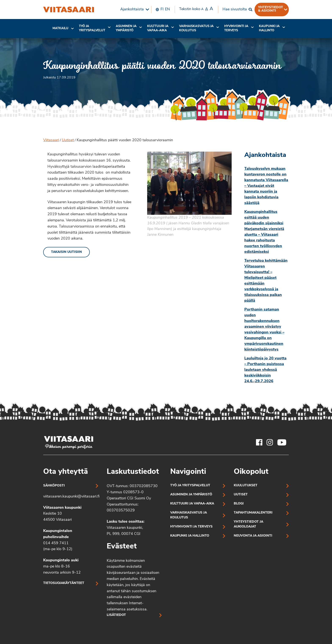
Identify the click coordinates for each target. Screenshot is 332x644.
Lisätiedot (116, 615)
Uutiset (68, 140)
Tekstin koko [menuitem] (196, 9)
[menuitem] (134, 10)
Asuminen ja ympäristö (126, 28)
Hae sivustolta (235, 9)
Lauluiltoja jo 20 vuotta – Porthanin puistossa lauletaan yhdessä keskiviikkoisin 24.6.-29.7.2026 (265, 370)
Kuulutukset (246, 486)
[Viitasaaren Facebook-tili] (259, 442)
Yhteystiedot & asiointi (271, 9)
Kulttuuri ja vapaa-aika (158, 28)
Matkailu (60, 28)
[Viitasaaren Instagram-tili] (270, 442)
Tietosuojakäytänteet (64, 583)
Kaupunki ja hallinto (269, 28)
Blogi (239, 504)
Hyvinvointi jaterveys (236, 28)
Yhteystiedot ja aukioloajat (248, 524)
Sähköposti (54, 486)
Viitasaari (51, 140)
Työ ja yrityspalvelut (92, 28)
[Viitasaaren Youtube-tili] (282, 442)
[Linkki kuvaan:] (189, 194)
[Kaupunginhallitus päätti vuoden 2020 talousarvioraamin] (69, 10)
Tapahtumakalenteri (253, 513)
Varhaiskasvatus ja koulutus (196, 28)
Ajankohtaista (132, 9)
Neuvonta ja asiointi (253, 536)
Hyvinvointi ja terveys (191, 527)
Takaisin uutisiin (66, 252)
